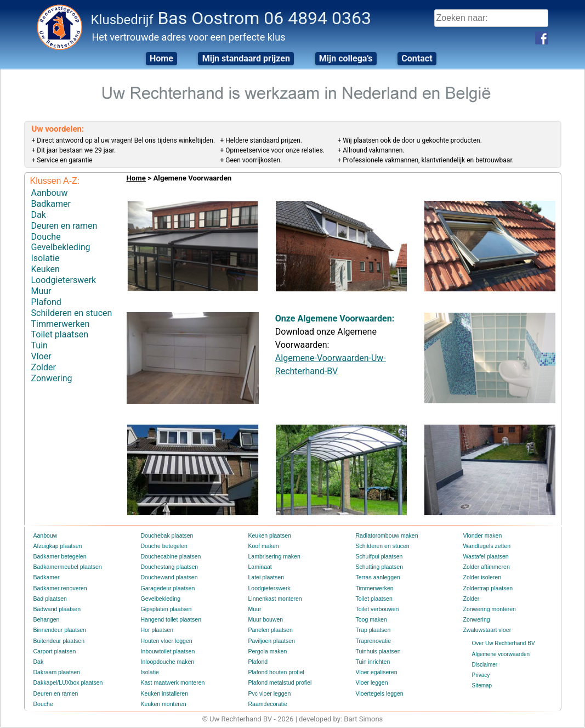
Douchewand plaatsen (168, 577)
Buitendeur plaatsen (58, 641)
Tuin (39, 337)
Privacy (481, 675)
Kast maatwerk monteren (171, 683)
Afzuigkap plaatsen (57, 546)
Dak (39, 213)
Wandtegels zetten (486, 546)
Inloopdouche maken (166, 662)
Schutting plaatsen (378, 567)
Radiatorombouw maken (385, 536)
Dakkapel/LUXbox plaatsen (67, 683)
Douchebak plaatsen (166, 536)
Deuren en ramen (64, 224)
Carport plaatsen (54, 651)
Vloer (41, 348)
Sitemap (482, 685)
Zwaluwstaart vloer (486, 630)
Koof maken (263, 546)
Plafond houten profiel (275, 672)
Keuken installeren (163, 694)
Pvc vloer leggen (269, 694)
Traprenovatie (373, 641)
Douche (46, 234)
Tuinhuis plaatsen (377, 651)
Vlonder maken (482, 536)
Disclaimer (485, 665)
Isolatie (46, 254)
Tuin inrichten (372, 662)
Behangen (46, 620)
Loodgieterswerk (64, 275)
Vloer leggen (371, 683)
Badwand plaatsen (56, 609)
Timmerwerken (61, 317)
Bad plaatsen (49, 599)
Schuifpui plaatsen (378, 557)
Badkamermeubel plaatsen (66, 567)
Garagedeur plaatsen (167, 588)
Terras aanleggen (377, 577)
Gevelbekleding (61, 244)
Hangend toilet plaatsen (170, 620)
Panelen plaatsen (269, 630)
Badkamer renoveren (59, 588)
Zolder (44, 358)
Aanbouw (50, 192)
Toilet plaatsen (60, 327)
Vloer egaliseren (376, 672)
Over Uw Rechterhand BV (504, 643)
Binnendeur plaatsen (59, 630)
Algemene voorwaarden (501, 654)
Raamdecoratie (267, 704)
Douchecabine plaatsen (170, 557)
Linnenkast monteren (274, 599)
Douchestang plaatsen (168, 567)
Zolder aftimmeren (485, 567)
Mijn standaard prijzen (245, 58)
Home (157, 58)
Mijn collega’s (347, 58)
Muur (41, 286)
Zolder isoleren (481, 577)
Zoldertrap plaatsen (487, 588)
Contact (421, 58)
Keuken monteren (163, 704)
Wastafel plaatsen (485, 557)
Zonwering (52, 368)
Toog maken (371, 620)
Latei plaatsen (265, 577)
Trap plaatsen (373, 630)
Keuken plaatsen (269, 536)
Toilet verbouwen (376, 609)
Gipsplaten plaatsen (165, 609)
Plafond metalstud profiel (279, 683)
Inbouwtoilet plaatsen (167, 651)
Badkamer (51, 203)
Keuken (46, 265)
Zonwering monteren (489, 609)
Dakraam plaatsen (56, 672)
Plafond (46, 296)
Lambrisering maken (273, 557)
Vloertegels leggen (379, 694)
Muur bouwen (265, 620)
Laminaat (260, 567)
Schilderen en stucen (72, 306)
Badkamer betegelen (59, 557)
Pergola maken (267, 651)
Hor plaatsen (157, 630)
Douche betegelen (163, 546)
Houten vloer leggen (166, 641)
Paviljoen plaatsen (271, 641)
